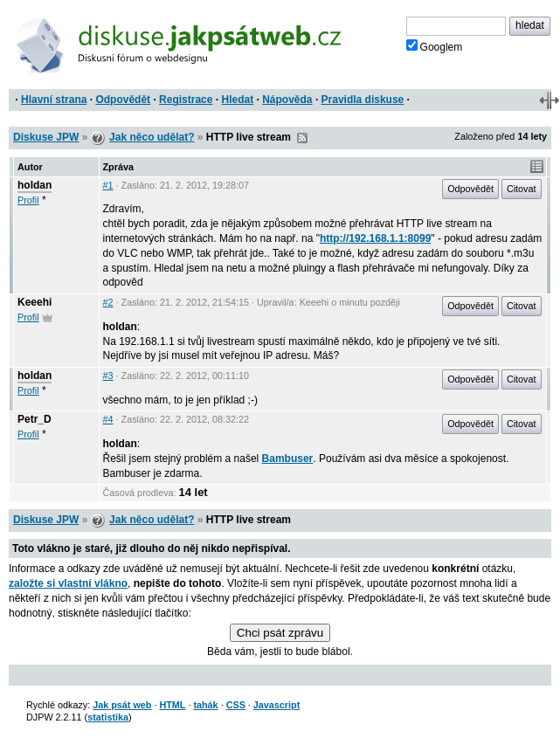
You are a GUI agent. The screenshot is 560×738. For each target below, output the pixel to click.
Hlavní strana (54, 100)
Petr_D (35, 419)
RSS (302, 138)
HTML (172, 705)
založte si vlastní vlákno (68, 583)
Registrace (186, 100)
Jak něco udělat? (152, 137)
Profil (28, 200)
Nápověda (287, 100)
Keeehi (35, 302)
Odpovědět (123, 100)
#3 (108, 376)
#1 (108, 185)
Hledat (237, 100)
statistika (108, 717)
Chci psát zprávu (280, 633)
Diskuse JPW (46, 137)
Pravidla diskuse (363, 100)
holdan (35, 185)
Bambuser (288, 459)
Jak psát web (122, 705)
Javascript (277, 705)
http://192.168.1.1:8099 (375, 238)
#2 (108, 302)
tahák (205, 705)
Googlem (435, 46)
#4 (108, 419)
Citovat (522, 189)
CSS (236, 705)
